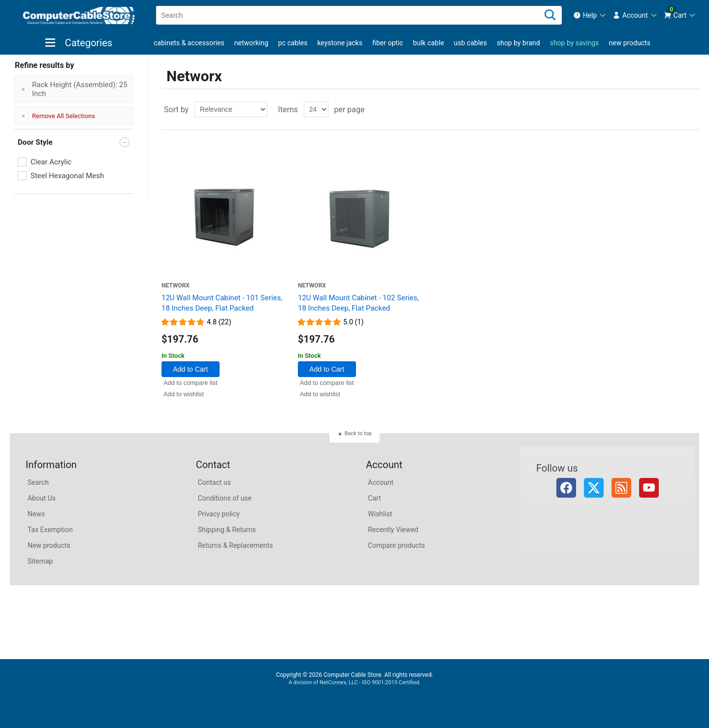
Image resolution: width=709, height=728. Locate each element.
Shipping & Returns (227, 530)
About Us (42, 498)
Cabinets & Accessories (189, 43)
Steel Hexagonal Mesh (67, 176)
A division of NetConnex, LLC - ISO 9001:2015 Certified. (354, 682)
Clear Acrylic (51, 162)
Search (38, 482)
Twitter (594, 488)
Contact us (214, 482)
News (36, 514)
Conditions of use (225, 498)
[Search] (550, 15)
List (691, 109)
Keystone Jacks (340, 43)
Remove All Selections (64, 116)
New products (630, 43)
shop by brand (518, 43)
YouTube (649, 488)
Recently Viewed (393, 530)
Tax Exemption (50, 530)
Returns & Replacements (236, 545)
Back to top (358, 433)
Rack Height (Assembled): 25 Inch (80, 89)
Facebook (566, 488)
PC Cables (293, 43)
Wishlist (380, 514)
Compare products (396, 545)
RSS (621, 488)
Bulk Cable (429, 43)
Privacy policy (219, 514)
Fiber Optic (387, 43)
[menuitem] (590, 15)
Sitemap (40, 561)
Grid (673, 109)
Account (381, 482)
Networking (251, 43)
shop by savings (575, 43)
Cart (374, 498)
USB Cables (470, 43)
